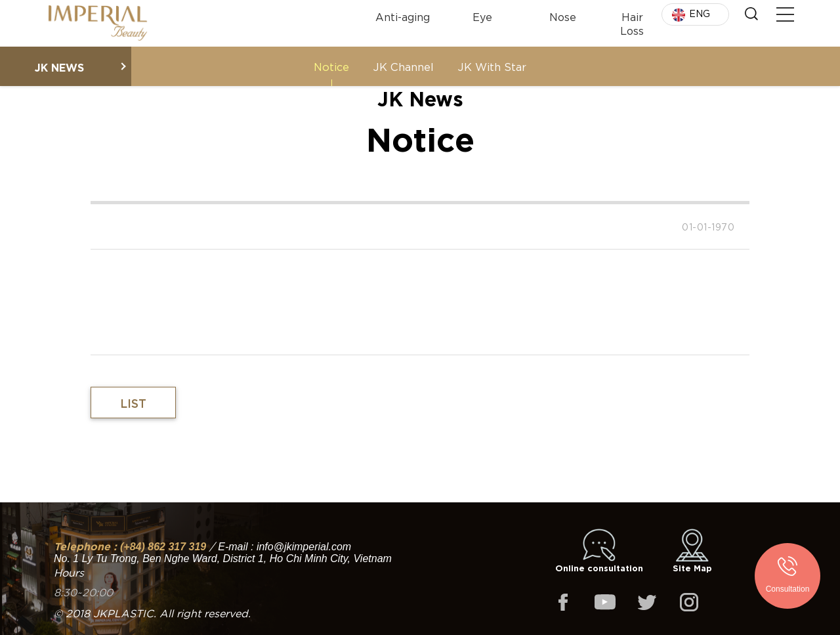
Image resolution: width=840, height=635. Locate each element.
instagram (689, 602)
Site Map (692, 551)
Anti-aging (403, 16)
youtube (605, 602)
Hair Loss (632, 23)
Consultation (788, 589)
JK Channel (403, 66)
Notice (331, 66)
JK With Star (492, 66)
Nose (563, 16)
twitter (647, 602)
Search (751, 14)
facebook (563, 602)
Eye (482, 16)
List (133, 403)
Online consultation (599, 551)
